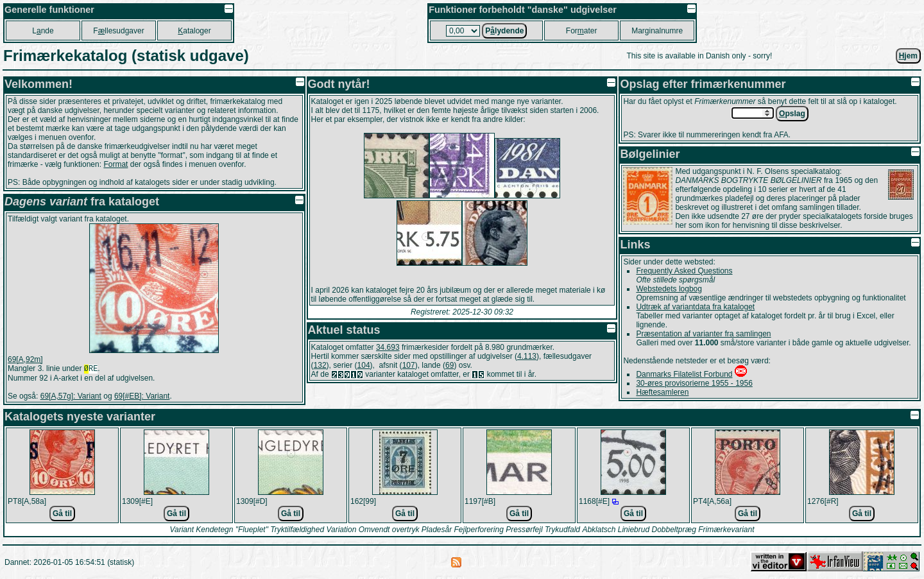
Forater (582, 31)
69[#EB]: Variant (142, 397)
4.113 (527, 356)
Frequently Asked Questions (684, 271)
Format (116, 164)
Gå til (62, 515)
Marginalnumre (657, 31)
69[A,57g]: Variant (71, 397)
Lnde (43, 31)
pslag (792, 114)
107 (409, 365)
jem (908, 56)
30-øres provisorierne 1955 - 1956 (694, 383)
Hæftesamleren (662, 392)
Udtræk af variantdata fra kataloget (695, 307)
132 (320, 365)
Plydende (504, 31)
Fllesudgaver (118, 31)
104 (364, 365)
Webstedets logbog (669, 289)
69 (449, 365)
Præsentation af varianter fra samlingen (703, 334)
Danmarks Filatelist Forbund (684, 374)
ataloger (194, 31)
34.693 (388, 347)
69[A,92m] (25, 359)
